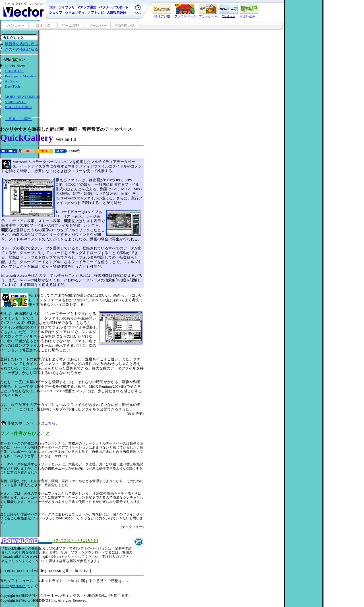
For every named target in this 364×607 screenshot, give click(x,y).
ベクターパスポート (114, 7)
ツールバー (98, 25)
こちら (50, 423)
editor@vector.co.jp (15, 586)
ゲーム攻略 (70, 25)
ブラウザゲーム (185, 11)
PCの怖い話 (125, 25)
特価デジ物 (162, 11)
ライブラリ (67, 7)
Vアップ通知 (87, 7)
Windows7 (229, 11)
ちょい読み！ (249, 11)
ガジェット (16, 25)
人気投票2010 (116, 13)
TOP (52, 7)
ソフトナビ (96, 13)
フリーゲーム (208, 11)
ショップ (55, 13)
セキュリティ (75, 13)
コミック (43, 25)
